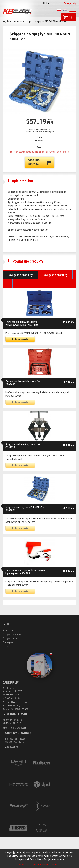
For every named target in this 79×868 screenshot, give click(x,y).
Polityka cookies (10, 673)
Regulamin (8, 665)
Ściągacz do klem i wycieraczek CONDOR (23, 480)
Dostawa (7, 681)
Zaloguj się (70, 3)
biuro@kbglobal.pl (18, 762)
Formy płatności (10, 677)
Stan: (39, 147)
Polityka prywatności (12, 669)
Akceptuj (23, 865)
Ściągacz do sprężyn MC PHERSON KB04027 (25, 544)
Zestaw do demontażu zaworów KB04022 (23, 417)
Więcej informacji (39, 865)
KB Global (18, 11)
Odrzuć (54, 865)
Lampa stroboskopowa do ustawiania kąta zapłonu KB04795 (25, 607)
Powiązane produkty (20, 309)
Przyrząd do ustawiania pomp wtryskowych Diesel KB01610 (22, 358)
